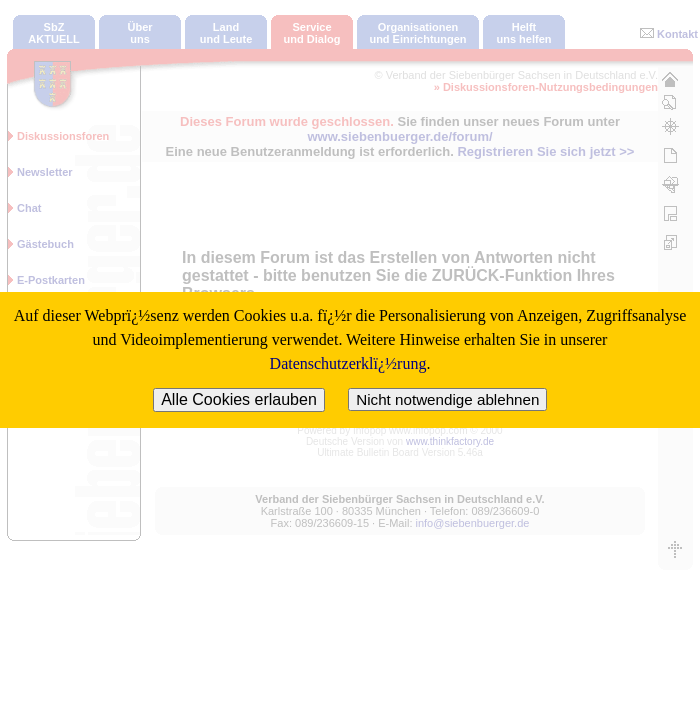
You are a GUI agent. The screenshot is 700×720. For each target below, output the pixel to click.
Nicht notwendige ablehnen (447, 399)
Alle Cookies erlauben (239, 399)
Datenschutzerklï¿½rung (348, 363)
